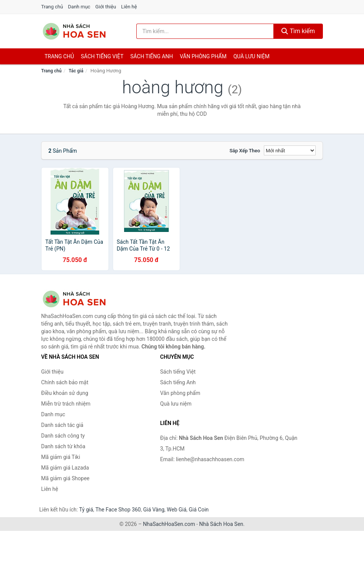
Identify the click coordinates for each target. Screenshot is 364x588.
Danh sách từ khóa (63, 446)
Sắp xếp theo (245, 151)
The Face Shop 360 (118, 510)
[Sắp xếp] (290, 150)
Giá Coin (199, 510)
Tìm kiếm (298, 31)
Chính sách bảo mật (65, 382)
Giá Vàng (154, 510)
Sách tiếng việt (102, 56)
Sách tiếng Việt (178, 372)
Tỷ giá (86, 510)
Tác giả (76, 71)
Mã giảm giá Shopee (65, 478)
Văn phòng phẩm (203, 56)
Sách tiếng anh (152, 56)
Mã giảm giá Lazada (65, 468)
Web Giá (177, 510)
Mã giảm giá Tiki (61, 457)
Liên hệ (129, 7)
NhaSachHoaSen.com (169, 524)
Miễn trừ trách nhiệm (66, 404)
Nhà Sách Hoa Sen (221, 524)
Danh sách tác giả (62, 425)
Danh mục (79, 7)
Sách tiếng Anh (178, 382)
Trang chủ (52, 7)
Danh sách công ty (63, 436)
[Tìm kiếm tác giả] (205, 31)
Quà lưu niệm (251, 56)
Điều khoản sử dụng (65, 393)
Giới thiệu (105, 7)
